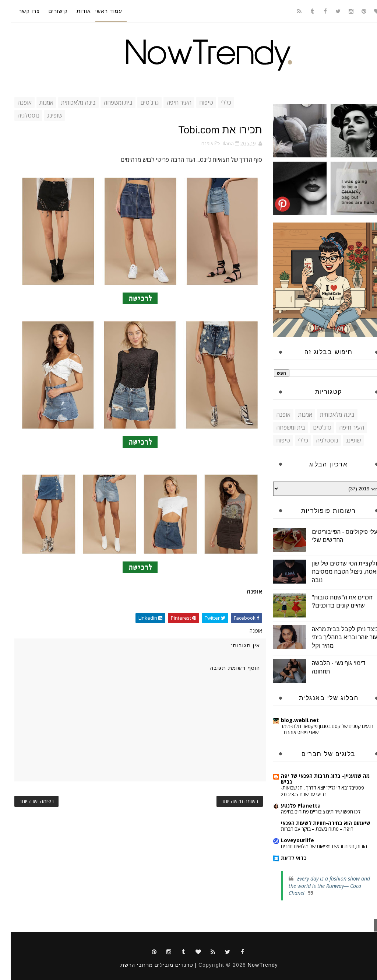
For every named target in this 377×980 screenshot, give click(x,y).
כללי (215, 102)
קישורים (47, 11)
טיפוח (195, 102)
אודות (73, 11)
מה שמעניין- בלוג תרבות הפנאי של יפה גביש (315, 779)
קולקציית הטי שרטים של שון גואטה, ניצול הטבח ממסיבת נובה (336, 572)
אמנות (36, 102)
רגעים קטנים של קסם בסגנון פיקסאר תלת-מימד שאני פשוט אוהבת (316, 729)
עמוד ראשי (98, 11)
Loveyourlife (287, 840)
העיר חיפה (168, 102)
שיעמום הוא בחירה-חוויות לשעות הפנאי (315, 823)
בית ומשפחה (107, 102)
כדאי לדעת (283, 858)
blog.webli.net (289, 720)
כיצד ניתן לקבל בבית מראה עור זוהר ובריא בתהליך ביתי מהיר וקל (334, 637)
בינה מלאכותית (68, 102)
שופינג (44, 115)
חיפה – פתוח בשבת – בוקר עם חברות (306, 829)
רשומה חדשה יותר (229, 801)
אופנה (14, 102)
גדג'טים (139, 102)
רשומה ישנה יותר (26, 801)
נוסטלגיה (18, 115)
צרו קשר (19, 11)
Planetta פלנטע (290, 806)
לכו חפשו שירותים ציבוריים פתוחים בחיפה (310, 812)
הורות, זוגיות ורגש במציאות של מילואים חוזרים (313, 846)
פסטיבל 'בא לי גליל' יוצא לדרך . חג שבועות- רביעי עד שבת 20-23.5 (312, 791)
